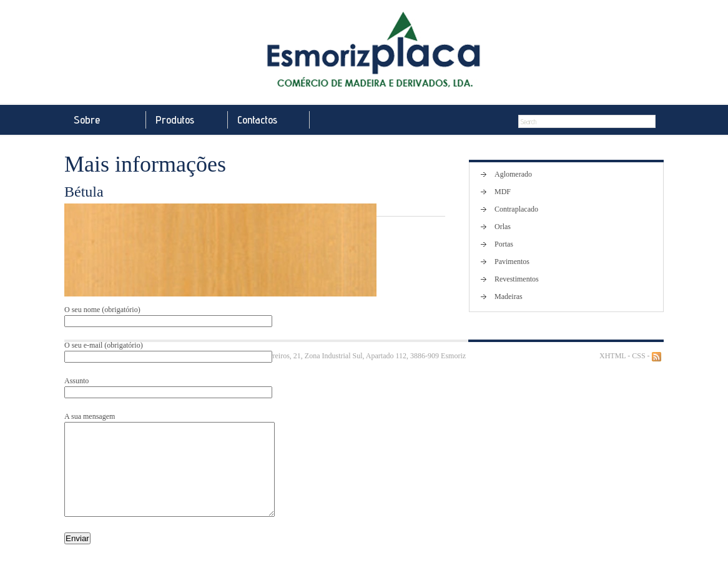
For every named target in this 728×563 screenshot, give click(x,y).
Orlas (503, 227)
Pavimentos (512, 262)
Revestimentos (517, 279)
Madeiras (509, 296)
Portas (504, 244)
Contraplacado (516, 209)
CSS (638, 356)
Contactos (257, 120)
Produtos (175, 120)
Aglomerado (513, 174)
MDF (503, 192)
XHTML (612, 356)
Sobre (87, 120)
